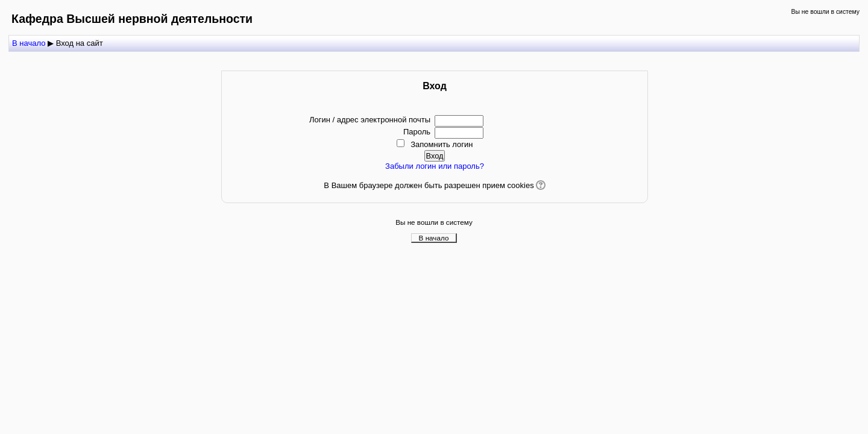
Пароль (417, 132)
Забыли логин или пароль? (435, 166)
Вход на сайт (80, 43)
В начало (434, 238)
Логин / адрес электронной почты (370, 120)
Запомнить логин (442, 144)
